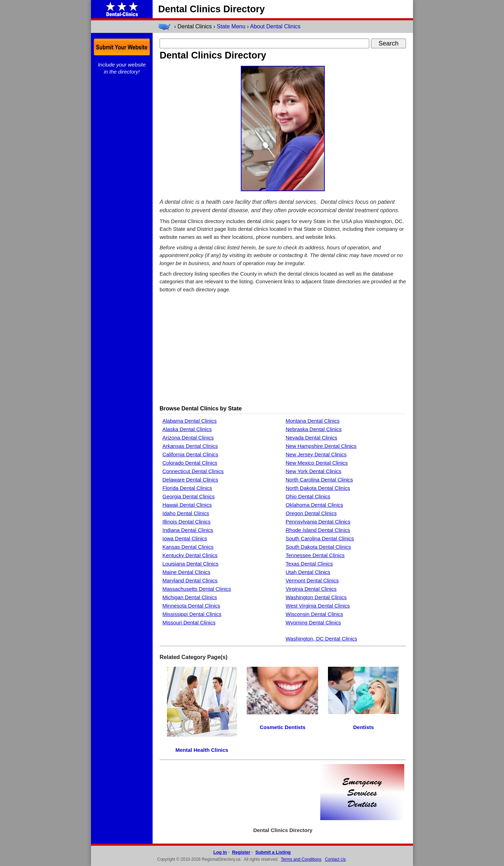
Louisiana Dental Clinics (190, 564)
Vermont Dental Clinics (312, 580)
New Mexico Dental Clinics (317, 463)
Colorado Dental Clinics (190, 463)
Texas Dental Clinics (309, 564)
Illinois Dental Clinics (187, 522)
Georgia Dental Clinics (188, 496)
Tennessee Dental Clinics (315, 555)
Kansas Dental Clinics (188, 547)
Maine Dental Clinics (186, 572)
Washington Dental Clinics (316, 597)
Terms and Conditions (301, 859)
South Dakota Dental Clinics (318, 547)
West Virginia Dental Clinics (318, 606)
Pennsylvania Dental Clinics (318, 522)
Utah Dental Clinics (308, 572)
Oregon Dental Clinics (311, 513)
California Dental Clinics (190, 454)
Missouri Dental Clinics (189, 622)
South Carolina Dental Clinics (320, 538)
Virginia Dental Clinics (311, 589)
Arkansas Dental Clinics (190, 446)
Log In (220, 852)
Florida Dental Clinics (187, 488)
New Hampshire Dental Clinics (321, 446)
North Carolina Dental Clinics (319, 480)
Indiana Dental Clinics (188, 530)
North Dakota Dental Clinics (318, 488)
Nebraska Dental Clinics (314, 429)
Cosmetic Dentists (283, 727)
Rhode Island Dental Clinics (318, 530)
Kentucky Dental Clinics (190, 555)
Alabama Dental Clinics (190, 421)
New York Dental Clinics (313, 471)
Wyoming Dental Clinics (313, 622)
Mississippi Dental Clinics (192, 614)
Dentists (363, 727)
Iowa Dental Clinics (185, 538)
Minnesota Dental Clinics (191, 606)
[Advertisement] (283, 349)
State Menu (231, 26)
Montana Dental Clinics (313, 421)
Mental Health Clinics (202, 750)
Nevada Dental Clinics (311, 438)
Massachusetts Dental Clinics (197, 589)
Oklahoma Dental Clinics (314, 505)
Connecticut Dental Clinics (193, 471)
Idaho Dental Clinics (186, 513)
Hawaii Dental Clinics (187, 505)
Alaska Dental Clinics (187, 429)
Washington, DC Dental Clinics (321, 639)
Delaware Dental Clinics (190, 480)
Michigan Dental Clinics (190, 597)
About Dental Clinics (275, 26)
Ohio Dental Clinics (308, 496)
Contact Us (335, 859)
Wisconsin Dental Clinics (314, 614)
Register (241, 852)
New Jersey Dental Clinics (316, 454)
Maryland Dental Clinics (190, 580)
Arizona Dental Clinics (188, 438)
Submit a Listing (273, 852)
